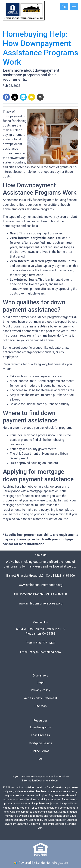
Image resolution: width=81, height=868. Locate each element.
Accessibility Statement (41, 698)
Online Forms (40, 751)
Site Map (41, 706)
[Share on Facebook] (6, 97)
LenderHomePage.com (52, 863)
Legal (40, 682)
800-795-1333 (46, 643)
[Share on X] (15, 97)
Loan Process (40, 735)
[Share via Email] (32, 97)
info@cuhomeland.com (45, 652)
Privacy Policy (40, 690)
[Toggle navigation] (74, 6)
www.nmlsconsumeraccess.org (41, 585)
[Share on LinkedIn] (23, 97)
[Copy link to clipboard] (40, 97)
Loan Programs (40, 727)
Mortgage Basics (40, 743)
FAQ (41, 759)
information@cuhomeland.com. (41, 781)
